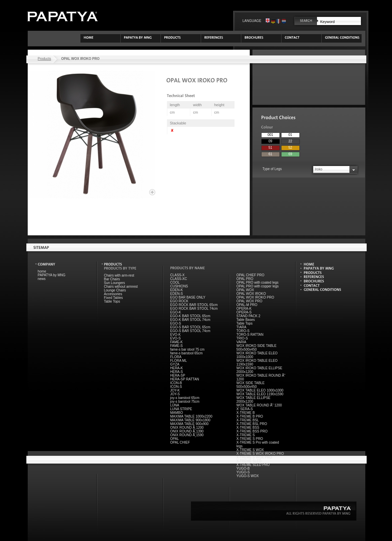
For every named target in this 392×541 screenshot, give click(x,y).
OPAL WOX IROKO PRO (255, 297)
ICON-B (176, 383)
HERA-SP (178, 375)
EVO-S (176, 338)
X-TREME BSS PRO (252, 431)
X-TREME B (246, 413)
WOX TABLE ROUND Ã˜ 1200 (259, 405)
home (42, 271)
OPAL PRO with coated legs (258, 283)
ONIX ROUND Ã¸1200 (187, 428)
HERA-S (177, 372)
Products (44, 59)
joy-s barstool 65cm (185, 398)
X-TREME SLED (249, 461)
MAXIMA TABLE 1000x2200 (191, 416)
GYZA (175, 364)
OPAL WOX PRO (250, 301)
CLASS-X (178, 275)
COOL (175, 283)
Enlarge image (152, 192)
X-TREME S (246, 435)
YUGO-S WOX (248, 476)
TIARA (241, 327)
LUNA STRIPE (181, 409)
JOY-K (175, 390)
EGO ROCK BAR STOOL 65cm (194, 305)
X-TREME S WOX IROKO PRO (260, 454)
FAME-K (177, 342)
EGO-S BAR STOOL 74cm (190, 331)
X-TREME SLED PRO (253, 465)
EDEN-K (177, 290)
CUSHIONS (179, 286)
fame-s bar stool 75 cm (188, 349)
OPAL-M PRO (247, 305)
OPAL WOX (245, 290)
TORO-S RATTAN (250, 335)
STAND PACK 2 (249, 316)
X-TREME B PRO (250, 416)
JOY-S (175, 394)
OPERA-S (244, 312)
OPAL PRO (245, 279)
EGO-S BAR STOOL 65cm (190, 327)
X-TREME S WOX (250, 450)
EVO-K (176, 335)
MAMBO (177, 413)
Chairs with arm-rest (119, 275)
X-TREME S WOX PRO (254, 457)
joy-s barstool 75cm (185, 402)
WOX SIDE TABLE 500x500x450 (251, 385)
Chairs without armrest (121, 287)
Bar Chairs (112, 279)
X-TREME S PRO (250, 439)
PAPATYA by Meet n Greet (63, 16)
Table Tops (112, 301)
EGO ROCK (179, 301)
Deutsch (273, 21)
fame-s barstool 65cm (187, 353)
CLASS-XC (179, 279)
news (42, 279)
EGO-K (176, 312)
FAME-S (177, 346)
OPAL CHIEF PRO (251, 275)
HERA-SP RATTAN (185, 379)
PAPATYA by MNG (52, 275)
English (268, 21)
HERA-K (177, 368)
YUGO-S (243, 472)
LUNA (175, 405)
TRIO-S (242, 338)
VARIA (241, 342)
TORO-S (243, 331)
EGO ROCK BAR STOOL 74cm (194, 309)
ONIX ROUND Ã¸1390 (187, 431)
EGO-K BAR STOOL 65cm (190, 316)
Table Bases (246, 320)
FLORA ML (179, 361)
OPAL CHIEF (180, 442)
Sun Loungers (115, 283)
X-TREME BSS (248, 428)
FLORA (176, 357)
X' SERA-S (245, 409)
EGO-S (176, 323)
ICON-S (176, 387)
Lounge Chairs (115, 290)
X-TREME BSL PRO (252, 424)
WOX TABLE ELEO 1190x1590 (260, 394)
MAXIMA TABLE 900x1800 (190, 420)
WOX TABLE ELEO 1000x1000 (260, 390)
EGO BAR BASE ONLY (188, 297)
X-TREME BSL (248, 420)
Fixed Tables (114, 298)
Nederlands (284, 21)
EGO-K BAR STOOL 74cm (190, 320)
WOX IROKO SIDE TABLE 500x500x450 (257, 348)
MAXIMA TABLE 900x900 (190, 424)
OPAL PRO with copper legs (258, 286)
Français (278, 21)
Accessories (113, 294)
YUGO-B (243, 468)
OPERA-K (244, 309)
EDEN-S (177, 294)
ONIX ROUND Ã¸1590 (187, 435)
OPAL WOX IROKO (251, 294)
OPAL (175, 439)
